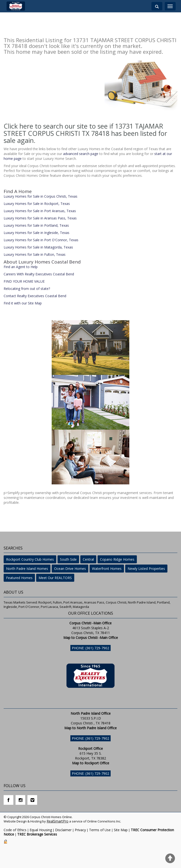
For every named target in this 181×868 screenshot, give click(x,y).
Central (88, 559)
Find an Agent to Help (21, 267)
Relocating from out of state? (27, 289)
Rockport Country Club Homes (30, 559)
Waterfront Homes (107, 569)
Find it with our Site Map (23, 303)
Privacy (80, 830)
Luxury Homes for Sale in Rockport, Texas (37, 204)
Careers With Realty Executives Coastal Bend (39, 274)
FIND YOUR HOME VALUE (24, 281)
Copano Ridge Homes (117, 559)
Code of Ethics (15, 830)
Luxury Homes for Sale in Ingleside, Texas (37, 233)
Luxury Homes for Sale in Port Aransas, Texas (40, 211)
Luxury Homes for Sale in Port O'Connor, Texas (41, 240)
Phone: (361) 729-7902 (90, 648)
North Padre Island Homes (27, 569)
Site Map (121, 830)
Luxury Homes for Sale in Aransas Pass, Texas (40, 218)
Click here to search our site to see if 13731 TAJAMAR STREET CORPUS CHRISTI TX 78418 (83, 130)
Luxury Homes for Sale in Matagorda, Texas (38, 247)
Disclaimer (63, 830)
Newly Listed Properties (146, 569)
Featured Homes (19, 578)
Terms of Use (100, 830)
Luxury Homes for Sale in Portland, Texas (36, 225)
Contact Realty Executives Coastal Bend (35, 296)
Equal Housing (41, 830)
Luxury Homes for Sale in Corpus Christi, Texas (41, 196)
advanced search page (81, 154)
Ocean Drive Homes (70, 569)
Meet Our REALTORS (55, 578)
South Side (68, 559)
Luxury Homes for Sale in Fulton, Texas (35, 254)
